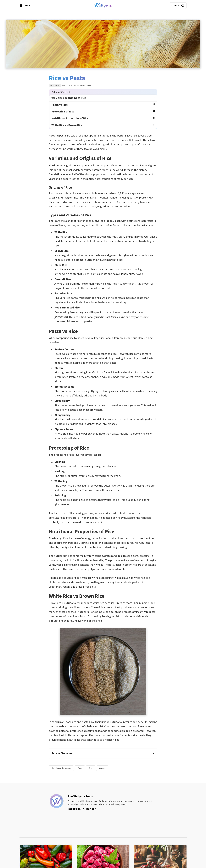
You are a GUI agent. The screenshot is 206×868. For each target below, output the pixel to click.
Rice (91, 768)
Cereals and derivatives (61, 768)
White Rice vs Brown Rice (67, 125)
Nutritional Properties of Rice (70, 118)
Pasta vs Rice (60, 105)
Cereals (102, 768)
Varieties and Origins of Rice (69, 98)
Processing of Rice (63, 112)
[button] (25, 6)
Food (80, 768)
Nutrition (55, 86)
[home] (103, 6)
